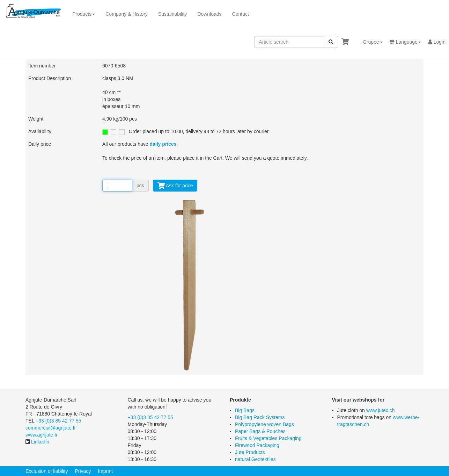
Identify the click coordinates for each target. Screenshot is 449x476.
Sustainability (173, 14)
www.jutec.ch (381, 410)
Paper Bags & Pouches (260, 431)
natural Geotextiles (255, 459)
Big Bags (245, 410)
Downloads (209, 14)
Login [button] (437, 42)
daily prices (163, 144)
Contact (241, 14)
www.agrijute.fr (42, 435)
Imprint (105, 471)
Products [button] (84, 14)
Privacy (83, 471)
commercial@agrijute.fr (51, 428)
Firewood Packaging (257, 445)
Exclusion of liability (47, 471)
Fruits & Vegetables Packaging (268, 438)
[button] (369, 42)
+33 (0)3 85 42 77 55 (58, 421)
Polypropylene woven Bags (264, 424)
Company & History (127, 14)
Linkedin (40, 442)
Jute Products (250, 452)
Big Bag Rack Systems (260, 417)
